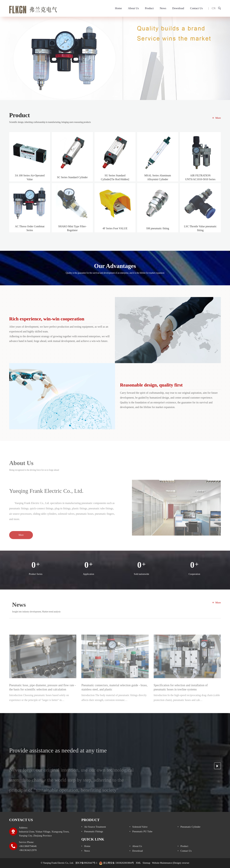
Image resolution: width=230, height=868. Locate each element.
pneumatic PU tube (142, 831)
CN (214, 8)
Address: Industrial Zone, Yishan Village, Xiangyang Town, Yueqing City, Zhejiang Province (44, 832)
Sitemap (146, 863)
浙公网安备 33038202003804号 (117, 863)
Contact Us (196, 8)
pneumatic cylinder (190, 827)
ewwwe (186, 863)
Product (149, 8)
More (218, 118)
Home (118, 8)
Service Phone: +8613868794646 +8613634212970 (28, 846)
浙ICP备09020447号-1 (86, 863)
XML (138, 863)
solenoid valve (140, 827)
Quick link (93, 839)
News (163, 8)
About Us (133, 8)
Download (178, 8)
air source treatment (95, 827)
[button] (113, 97)
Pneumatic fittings (94, 831)
